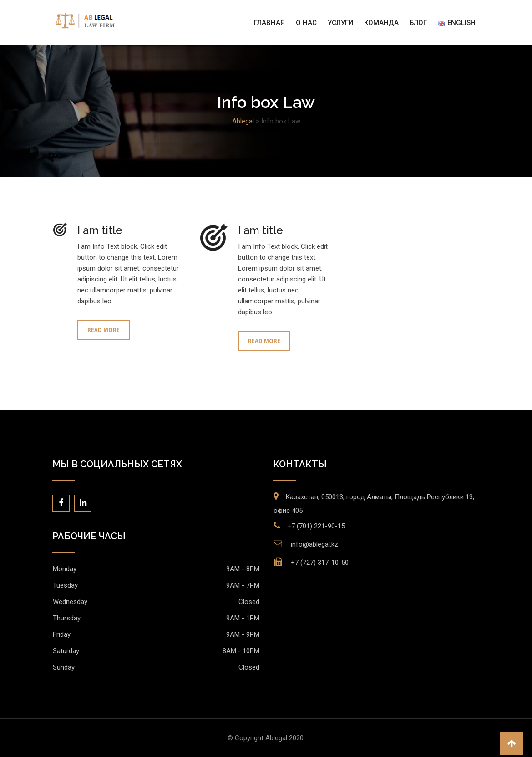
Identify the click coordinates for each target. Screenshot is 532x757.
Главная (269, 23)
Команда (381, 23)
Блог (418, 23)
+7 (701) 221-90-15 (316, 526)
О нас (306, 23)
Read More (104, 330)
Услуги (340, 23)
